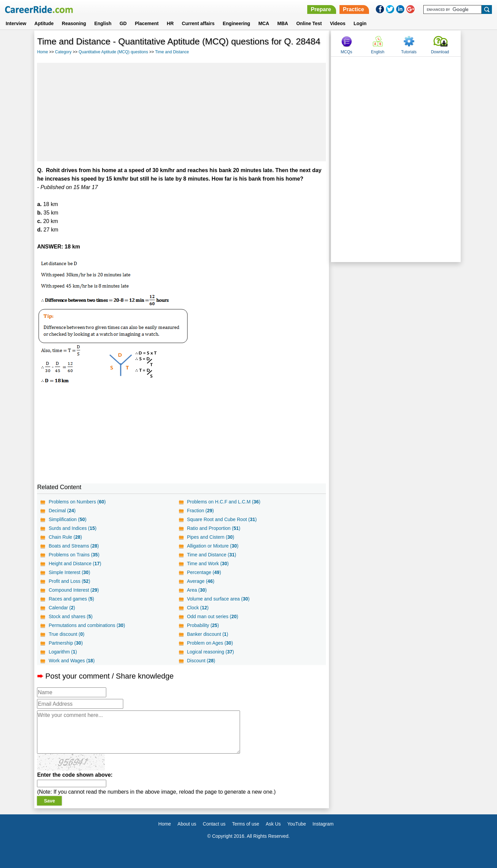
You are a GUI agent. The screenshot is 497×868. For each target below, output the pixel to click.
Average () (201, 581)
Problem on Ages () (210, 643)
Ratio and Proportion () (214, 528)
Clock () (198, 608)
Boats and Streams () (74, 546)
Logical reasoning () (211, 652)
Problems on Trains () (74, 555)
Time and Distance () (212, 555)
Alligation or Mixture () (213, 546)
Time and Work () (208, 564)
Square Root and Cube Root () (222, 519)
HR (170, 23)
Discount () (201, 661)
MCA (264, 23)
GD (123, 23)
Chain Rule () (65, 537)
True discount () (66, 634)
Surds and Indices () (72, 528)
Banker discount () (208, 634)
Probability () (203, 625)
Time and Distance (172, 52)
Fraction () (200, 511)
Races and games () (71, 599)
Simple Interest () (69, 572)
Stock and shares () (70, 616)
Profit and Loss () (69, 581)
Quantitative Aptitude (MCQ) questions (113, 52)
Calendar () (62, 608)
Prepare (321, 9)
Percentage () (204, 572)
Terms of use (245, 824)
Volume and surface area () (218, 599)
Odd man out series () (213, 616)
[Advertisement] (181, 112)
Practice (353, 9)
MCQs (347, 52)
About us (187, 824)
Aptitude (44, 23)
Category (63, 52)
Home (42, 52)
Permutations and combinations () (87, 625)
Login (360, 23)
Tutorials (409, 52)
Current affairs (198, 23)
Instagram (323, 824)
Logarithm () (63, 652)
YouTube (297, 824)
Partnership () (66, 643)
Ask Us (273, 824)
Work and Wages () (71, 661)
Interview (16, 23)
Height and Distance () (75, 564)
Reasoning (74, 23)
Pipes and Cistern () (211, 537)
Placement (147, 23)
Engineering (236, 23)
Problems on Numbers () (77, 502)
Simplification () (67, 519)
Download (440, 52)
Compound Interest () (74, 590)
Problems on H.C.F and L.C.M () (224, 502)
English (103, 23)
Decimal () (62, 511)
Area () (197, 590)
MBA (283, 23)
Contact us (214, 824)
